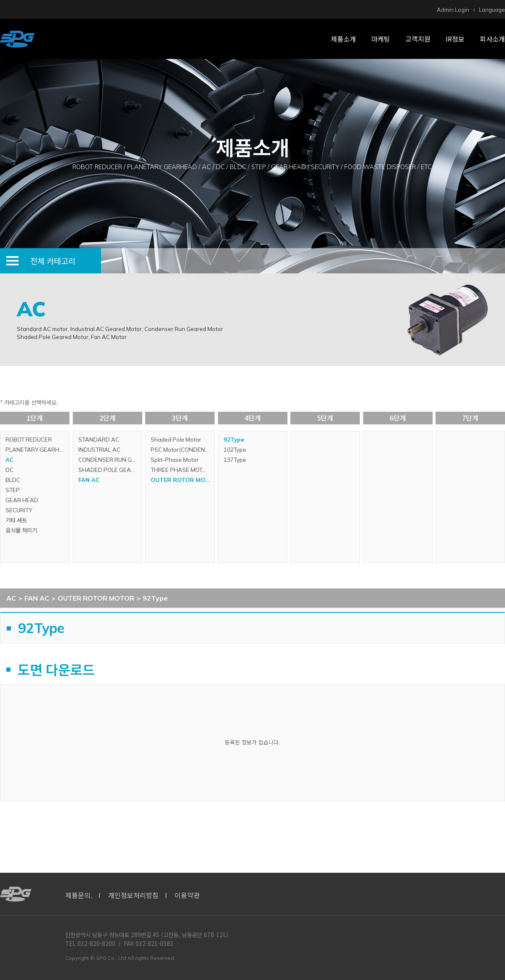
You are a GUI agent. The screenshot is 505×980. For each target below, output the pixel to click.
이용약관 (187, 895)
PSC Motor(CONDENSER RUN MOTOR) (182, 450)
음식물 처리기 (21, 530)
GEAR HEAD (22, 500)
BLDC (13, 480)
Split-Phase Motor (175, 460)
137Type (235, 460)
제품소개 (343, 39)
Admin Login (453, 10)
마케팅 (381, 39)
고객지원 (418, 39)
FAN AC (89, 480)
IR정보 (455, 39)
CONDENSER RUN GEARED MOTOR (110, 460)
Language (492, 10)
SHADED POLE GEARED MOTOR (110, 470)
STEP (13, 490)
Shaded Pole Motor (176, 440)
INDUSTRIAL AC (99, 450)
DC (9, 470)
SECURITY (19, 510)
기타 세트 (16, 520)
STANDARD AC (99, 440)
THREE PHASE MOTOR (180, 470)
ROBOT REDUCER (29, 440)
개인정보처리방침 (133, 895)
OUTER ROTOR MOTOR (182, 480)
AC (9, 460)
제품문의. (79, 895)
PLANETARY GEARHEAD (37, 450)
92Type (234, 440)
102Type (235, 450)
